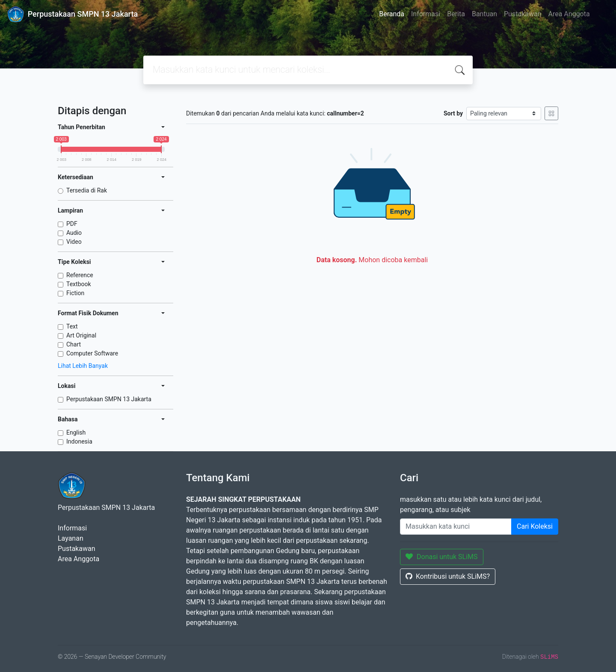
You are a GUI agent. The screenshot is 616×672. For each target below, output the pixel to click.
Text (72, 326)
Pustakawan (523, 14)
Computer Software (92, 353)
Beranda (392, 14)
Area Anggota (569, 14)
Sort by (453, 113)
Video (74, 242)
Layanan (71, 538)
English (76, 432)
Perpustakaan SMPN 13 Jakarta (109, 399)
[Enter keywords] (456, 527)
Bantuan (484, 14)
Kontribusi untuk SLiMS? (448, 576)
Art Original (81, 335)
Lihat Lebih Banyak (83, 366)
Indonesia (79, 441)
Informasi (426, 14)
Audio (74, 233)
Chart (74, 344)
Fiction (75, 293)
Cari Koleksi (535, 526)
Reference (80, 275)
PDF (72, 224)
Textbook (79, 284)
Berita (456, 14)
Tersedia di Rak (87, 190)
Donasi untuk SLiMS (442, 557)
